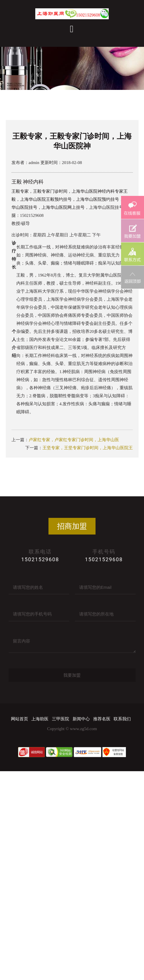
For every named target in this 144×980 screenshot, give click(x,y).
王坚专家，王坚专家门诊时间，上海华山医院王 (88, 448)
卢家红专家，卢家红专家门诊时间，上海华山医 (74, 440)
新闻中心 (81, 719)
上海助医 (40, 719)
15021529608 (40, 559)
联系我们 (122, 719)
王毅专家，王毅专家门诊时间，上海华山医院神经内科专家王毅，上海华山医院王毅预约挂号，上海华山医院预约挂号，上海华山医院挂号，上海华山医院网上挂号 (72, 199)
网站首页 (20, 719)
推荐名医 (102, 719)
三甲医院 (61, 719)
